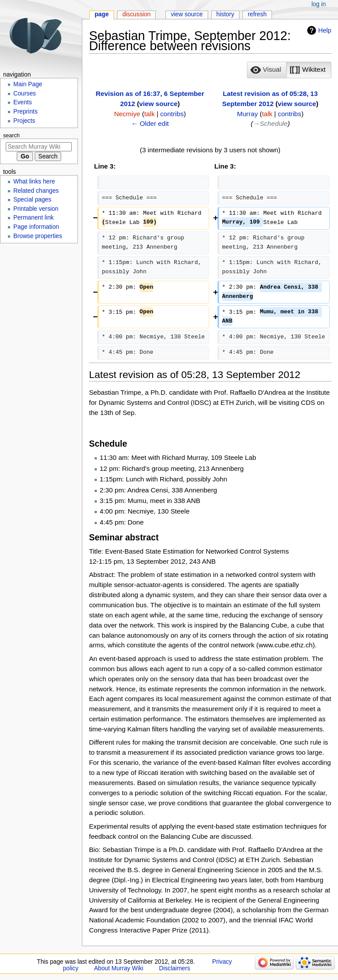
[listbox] (289, 70)
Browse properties (38, 236)
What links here (34, 182)
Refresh (257, 14)
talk (150, 114)
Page (102, 14)
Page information (36, 227)
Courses (24, 94)
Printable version (36, 209)
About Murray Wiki (119, 968)
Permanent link (33, 218)
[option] (266, 70)
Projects (24, 121)
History (226, 14)
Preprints (25, 112)
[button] (267, 70)
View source (187, 14)
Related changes (36, 191)
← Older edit (150, 123)
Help (325, 30)
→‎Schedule (270, 123)
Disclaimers (175, 968)
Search (11, 136)
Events (22, 102)
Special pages (32, 200)
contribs (172, 114)
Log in (319, 4)
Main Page (28, 84)
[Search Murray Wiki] (39, 147)
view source (158, 104)
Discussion (136, 14)
